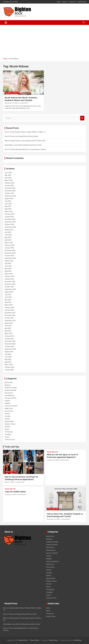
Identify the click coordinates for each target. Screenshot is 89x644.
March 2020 (9, 365)
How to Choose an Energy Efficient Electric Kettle (21, 136)
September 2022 (10, 289)
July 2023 (8, 263)
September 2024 (10, 227)
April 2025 (8, 209)
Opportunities (9, 421)
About (65, 2)
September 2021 (10, 320)
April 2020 (8, 362)
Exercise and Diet (10, 398)
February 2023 (9, 276)
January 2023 (9, 279)
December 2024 (10, 219)
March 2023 (9, 274)
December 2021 (10, 313)
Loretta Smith (24, 103)
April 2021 (8, 331)
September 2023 (10, 258)
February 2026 (9, 183)
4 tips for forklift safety (15, 492)
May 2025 (8, 206)
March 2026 (9, 180)
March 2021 (9, 333)
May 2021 (8, 328)
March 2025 (9, 211)
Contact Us (72, 2)
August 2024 (9, 230)
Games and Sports (11, 406)
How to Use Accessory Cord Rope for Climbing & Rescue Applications (21, 478)
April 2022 (8, 302)
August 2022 (9, 292)
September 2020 (10, 349)
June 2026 (8, 173)
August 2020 (9, 352)
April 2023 (8, 271)
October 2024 (9, 224)
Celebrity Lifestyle (12, 93)
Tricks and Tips (10, 440)
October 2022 (9, 287)
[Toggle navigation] (6, 23)
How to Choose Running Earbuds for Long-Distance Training (25, 149)
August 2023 (9, 261)
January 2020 (9, 370)
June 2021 (8, 326)
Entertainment (9, 395)
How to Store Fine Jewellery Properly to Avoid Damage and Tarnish (65, 515)
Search (82, 118)
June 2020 (8, 357)
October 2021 (9, 318)
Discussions (9, 393)
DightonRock (23, 640)
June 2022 (8, 297)
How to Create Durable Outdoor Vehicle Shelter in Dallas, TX (25, 132)
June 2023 (8, 266)
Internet (7, 414)
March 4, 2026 (9, 482)
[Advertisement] (44, 40)
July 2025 (8, 201)
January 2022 (9, 310)
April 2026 (8, 178)
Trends (7, 437)
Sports (7, 429)
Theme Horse (53, 640)
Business (8, 385)
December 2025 (10, 188)
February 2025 (9, 214)
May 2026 (8, 175)
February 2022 (9, 308)
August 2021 (9, 323)
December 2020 (10, 341)
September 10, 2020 (11, 103)
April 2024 (8, 240)
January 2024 (9, 248)
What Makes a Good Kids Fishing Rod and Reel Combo (23, 145)
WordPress (78, 640)
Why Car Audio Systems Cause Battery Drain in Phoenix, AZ (25, 141)
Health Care (9, 408)
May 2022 (8, 300)
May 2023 (8, 269)
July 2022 (8, 295)
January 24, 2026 (10, 494)
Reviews (7, 427)
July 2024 (8, 232)
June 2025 (8, 204)
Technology (9, 432)
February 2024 (9, 245)
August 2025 (9, 199)
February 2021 (9, 336)
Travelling (8, 434)
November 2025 (10, 191)
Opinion (7, 419)
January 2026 (9, 186)
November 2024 (10, 222)
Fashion (7, 401)
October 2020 (9, 346)
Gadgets (8, 403)
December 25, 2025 (53, 519)
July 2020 (8, 354)
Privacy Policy (82, 2)
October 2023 (9, 256)
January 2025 (9, 217)
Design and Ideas (10, 390)
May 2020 (8, 359)
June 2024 (8, 235)
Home (59, 2)
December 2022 (10, 282)
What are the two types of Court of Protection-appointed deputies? (62, 456)
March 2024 (9, 243)
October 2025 (9, 193)
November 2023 (10, 253)
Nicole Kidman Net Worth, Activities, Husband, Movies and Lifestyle (21, 99)
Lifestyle (8, 416)
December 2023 (10, 250)
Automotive (9, 382)
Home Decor (9, 411)
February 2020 (9, 367)
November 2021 (10, 315)
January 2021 (9, 339)
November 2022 (10, 284)
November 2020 (10, 344)
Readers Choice (10, 424)
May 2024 (8, 237)
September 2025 (10, 196)
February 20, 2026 (53, 460)
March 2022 (9, 305)
